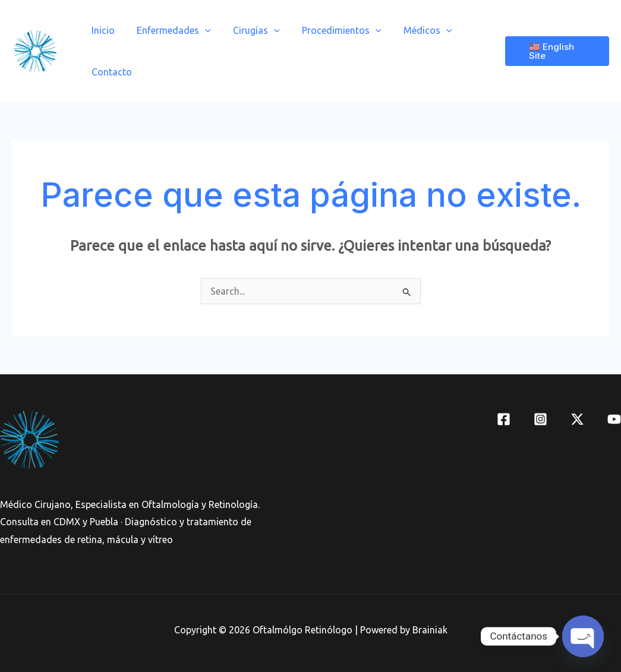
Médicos (414, 30)
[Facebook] (504, 419)
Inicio (101, 30)
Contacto (110, 72)
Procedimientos (330, 30)
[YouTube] (614, 419)
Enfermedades (169, 30)
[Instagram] (540, 419)
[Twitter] (577, 419)
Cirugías (249, 30)
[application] (200, 30)
